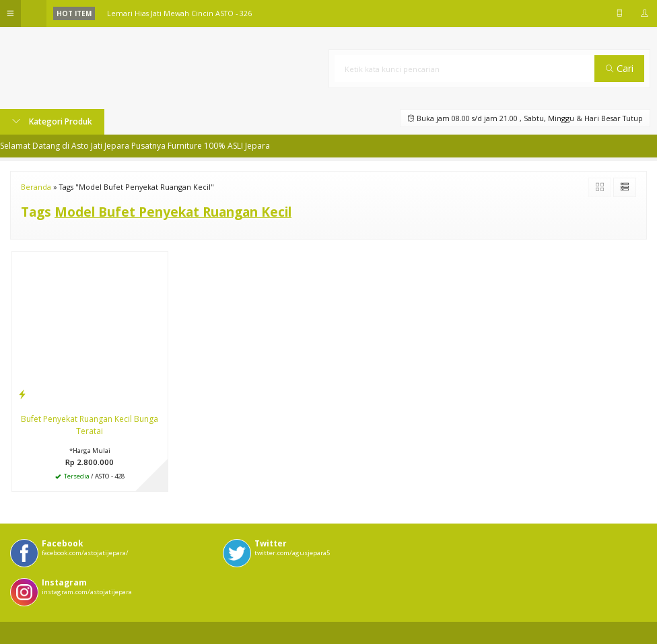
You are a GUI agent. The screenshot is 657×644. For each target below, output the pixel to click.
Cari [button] (620, 68)
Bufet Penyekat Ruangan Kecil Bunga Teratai (90, 425)
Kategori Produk (52, 121)
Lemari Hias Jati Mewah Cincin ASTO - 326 (179, 13)
